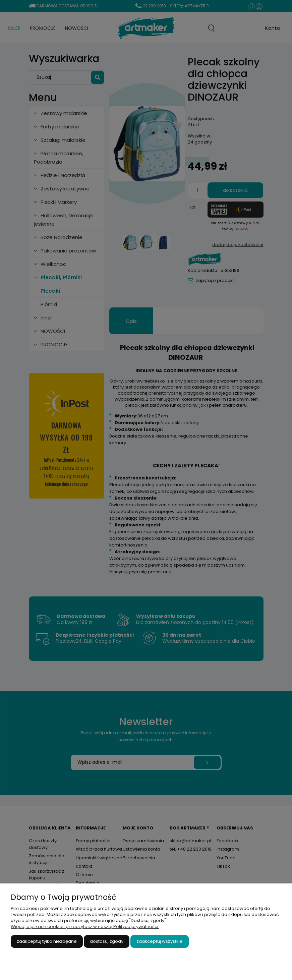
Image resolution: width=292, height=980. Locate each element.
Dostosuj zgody (107, 941)
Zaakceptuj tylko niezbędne (47, 941)
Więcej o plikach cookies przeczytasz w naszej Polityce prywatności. (85, 927)
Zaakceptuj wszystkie (160, 941)
